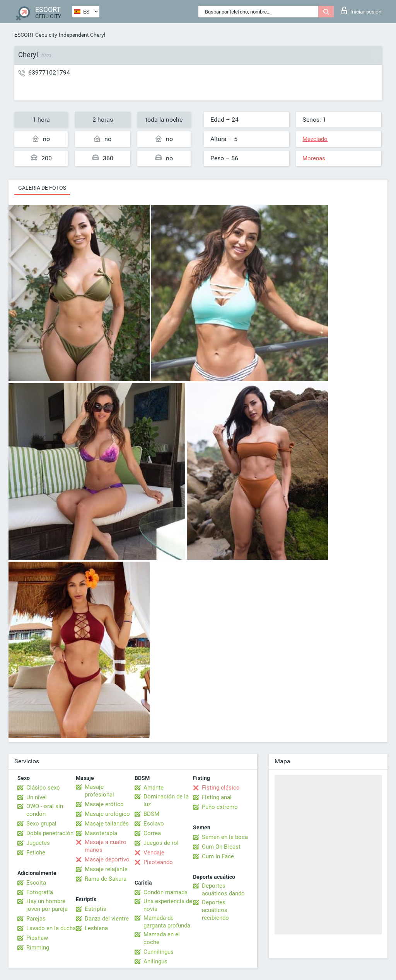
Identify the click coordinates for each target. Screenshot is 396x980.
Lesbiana (96, 928)
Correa (152, 833)
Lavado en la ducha (51, 928)
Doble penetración (50, 833)
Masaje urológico (107, 814)
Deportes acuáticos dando (223, 890)
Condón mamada (166, 892)
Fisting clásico (221, 788)
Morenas (314, 158)
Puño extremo (220, 807)
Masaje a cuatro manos (106, 846)
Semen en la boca (225, 837)
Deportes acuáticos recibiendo (215, 910)
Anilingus (155, 961)
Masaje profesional (99, 791)
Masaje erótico (104, 804)
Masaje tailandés (107, 824)
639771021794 (49, 72)
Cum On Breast (221, 847)
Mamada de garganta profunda (167, 922)
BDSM (151, 814)
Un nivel (37, 797)
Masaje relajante (106, 869)
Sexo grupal (41, 824)
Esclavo (154, 824)
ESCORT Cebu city (36, 35)
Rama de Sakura (106, 879)
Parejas (36, 919)
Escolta (36, 883)
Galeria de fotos (42, 188)
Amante (154, 788)
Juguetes (38, 843)
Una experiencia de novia (168, 905)
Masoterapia (101, 833)
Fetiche (36, 853)
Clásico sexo (43, 788)
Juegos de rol (161, 843)
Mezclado (315, 139)
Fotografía (40, 892)
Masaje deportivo (107, 859)
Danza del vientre (107, 919)
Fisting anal (217, 797)
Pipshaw (37, 938)
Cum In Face (218, 856)
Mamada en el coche (162, 938)
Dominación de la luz (166, 800)
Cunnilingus (159, 952)
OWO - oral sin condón (45, 810)
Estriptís (96, 909)
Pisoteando (158, 862)
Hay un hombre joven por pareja (47, 905)
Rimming (38, 948)
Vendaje (154, 853)
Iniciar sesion (362, 10)
